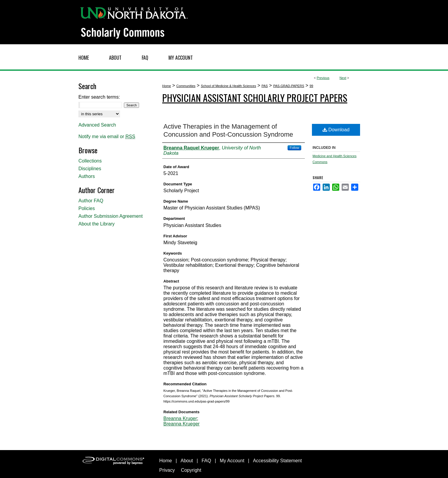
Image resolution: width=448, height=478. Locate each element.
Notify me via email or (107, 137)
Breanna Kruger (180, 418)
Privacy (167, 470)
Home (167, 86)
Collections (90, 161)
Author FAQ (91, 201)
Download (336, 130)
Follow (294, 148)
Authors (87, 176)
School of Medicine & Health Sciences (228, 86)
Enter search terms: (99, 97)
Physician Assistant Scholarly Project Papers (255, 98)
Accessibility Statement (277, 461)
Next (343, 78)
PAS (265, 86)
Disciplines (90, 169)
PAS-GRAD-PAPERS (289, 86)
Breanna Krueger (182, 424)
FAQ (206, 461)
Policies (87, 208)
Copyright (191, 470)
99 (311, 86)
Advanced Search (97, 125)
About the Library (97, 224)
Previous (323, 78)
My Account (232, 461)
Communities (186, 86)
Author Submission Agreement (111, 216)
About (187, 461)
